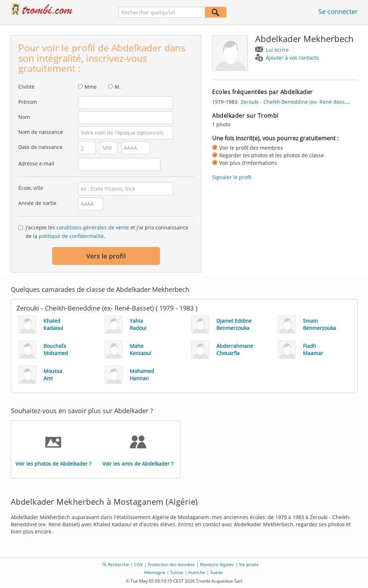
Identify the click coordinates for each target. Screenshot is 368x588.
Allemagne (155, 572)
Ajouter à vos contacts (292, 58)
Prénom (28, 102)
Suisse (177, 572)
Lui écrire (277, 50)
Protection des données (171, 564)
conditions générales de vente (93, 227)
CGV (138, 564)
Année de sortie (37, 203)
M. (118, 87)
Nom (24, 117)
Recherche (118, 564)
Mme (91, 87)
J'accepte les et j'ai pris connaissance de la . (107, 232)
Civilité (26, 87)
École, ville (31, 188)
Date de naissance (40, 147)
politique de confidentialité (71, 236)
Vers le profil (106, 256)
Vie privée (249, 564)
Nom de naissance (41, 132)
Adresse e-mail (36, 164)
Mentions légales (217, 564)
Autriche (197, 572)
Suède (217, 572)
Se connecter (338, 11)
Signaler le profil (232, 177)
